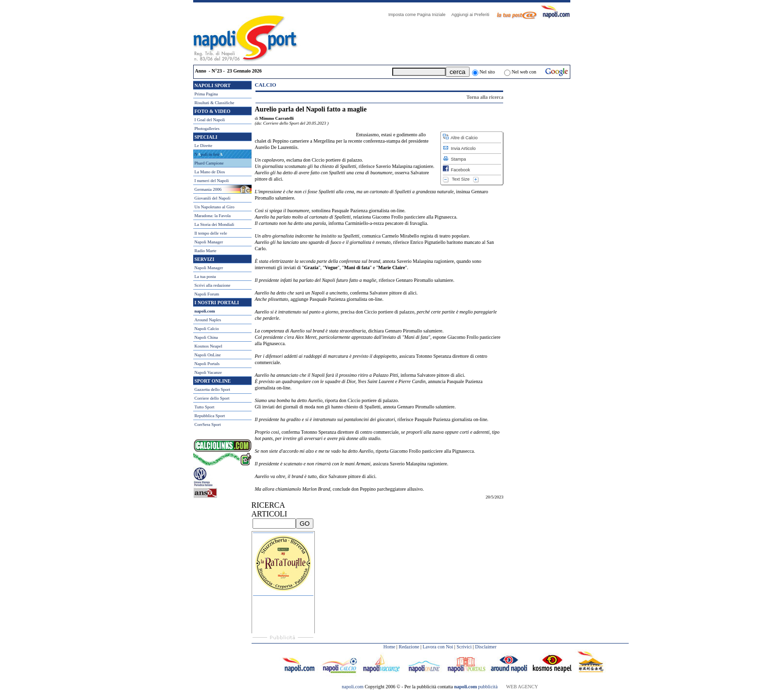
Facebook (457, 170)
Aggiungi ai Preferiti (472, 15)
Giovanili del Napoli (213, 198)
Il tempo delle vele (211, 233)
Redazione (409, 647)
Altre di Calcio (460, 138)
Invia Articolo (459, 148)
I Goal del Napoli (210, 120)
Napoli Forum (207, 294)
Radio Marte (206, 251)
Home (389, 647)
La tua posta (205, 276)
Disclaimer (486, 647)
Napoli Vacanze (209, 372)
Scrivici (464, 647)
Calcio (266, 85)
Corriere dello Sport (212, 398)
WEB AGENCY (522, 687)
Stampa (454, 159)
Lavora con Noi (438, 647)
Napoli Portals (207, 364)
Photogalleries (207, 129)
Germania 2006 (208, 189)
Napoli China (206, 337)
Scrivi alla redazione (213, 285)
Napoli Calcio (207, 329)
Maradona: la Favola (213, 216)
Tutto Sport (205, 407)
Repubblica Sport (210, 416)
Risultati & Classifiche (215, 103)
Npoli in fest (209, 154)
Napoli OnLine (208, 355)
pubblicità (476, 687)
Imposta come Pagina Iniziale (419, 15)
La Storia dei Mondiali (215, 224)
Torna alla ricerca (485, 97)
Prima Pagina (206, 94)
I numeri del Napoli (212, 181)
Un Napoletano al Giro (215, 207)
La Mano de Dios (210, 172)
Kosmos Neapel (209, 346)
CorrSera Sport (208, 424)
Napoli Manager (209, 242)
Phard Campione (209, 163)
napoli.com (353, 687)
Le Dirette (204, 146)
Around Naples (208, 320)
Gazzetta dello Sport (212, 389)
